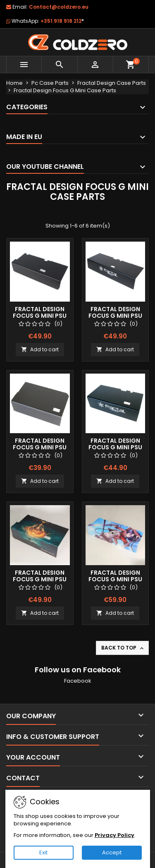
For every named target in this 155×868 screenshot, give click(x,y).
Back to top (123, 648)
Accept (112, 852)
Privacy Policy (114, 835)
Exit (43, 852)
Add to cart (40, 349)
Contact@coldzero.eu (59, 7)
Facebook (78, 681)
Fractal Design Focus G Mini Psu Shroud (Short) (40, 447)
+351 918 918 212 (62, 21)
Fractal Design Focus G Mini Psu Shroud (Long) (40, 316)
